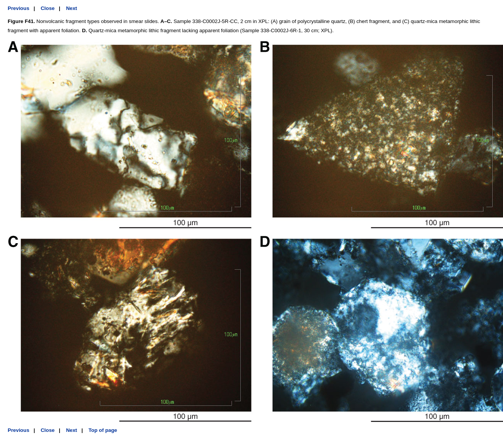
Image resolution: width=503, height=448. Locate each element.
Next (72, 8)
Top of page (103, 430)
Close (48, 8)
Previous (18, 8)
